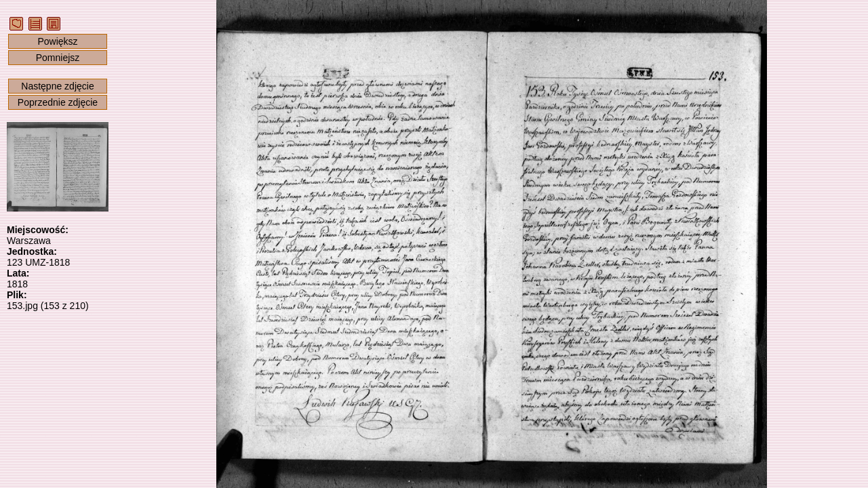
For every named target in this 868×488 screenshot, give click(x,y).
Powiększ (57, 41)
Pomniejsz (58, 58)
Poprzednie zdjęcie (58, 102)
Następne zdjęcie (57, 86)
